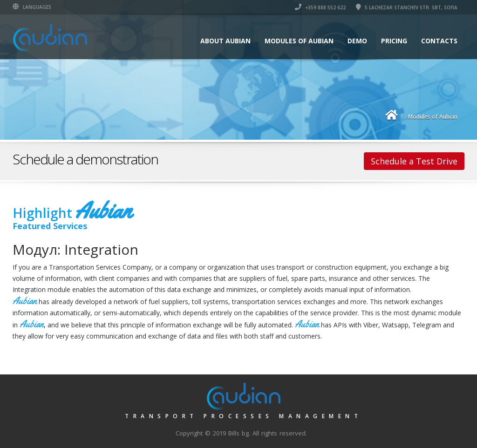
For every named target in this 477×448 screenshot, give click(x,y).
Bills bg (238, 433)
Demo (357, 41)
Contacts (439, 41)
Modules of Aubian (299, 41)
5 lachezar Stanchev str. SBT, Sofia (407, 7)
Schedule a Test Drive (414, 161)
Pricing (394, 41)
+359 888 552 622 (320, 7)
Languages (32, 7)
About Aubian (225, 41)
